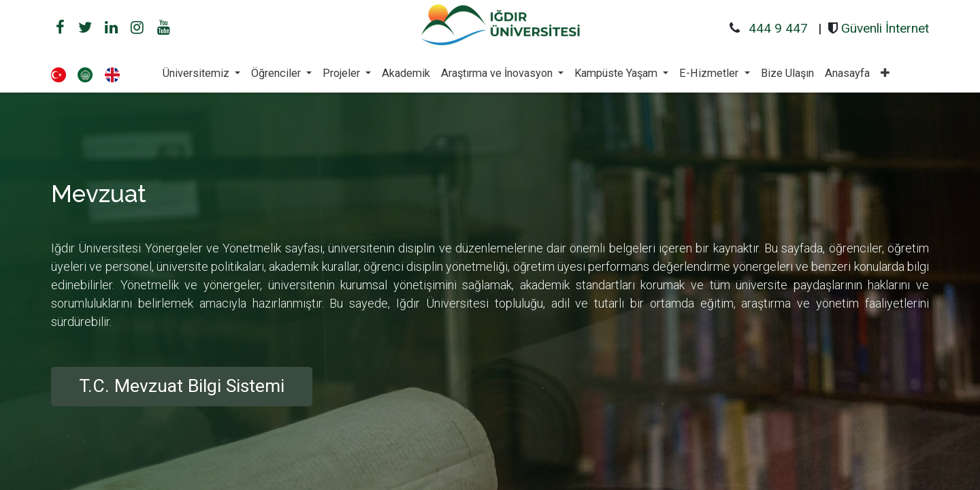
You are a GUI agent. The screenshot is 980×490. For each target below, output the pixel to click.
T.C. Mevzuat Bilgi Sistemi (182, 386)
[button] (885, 73)
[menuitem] (406, 73)
